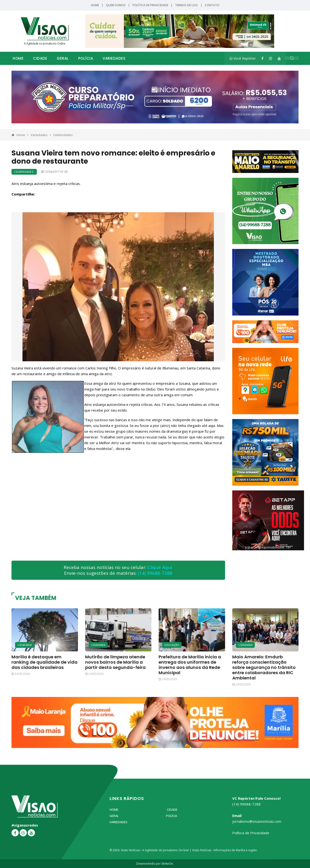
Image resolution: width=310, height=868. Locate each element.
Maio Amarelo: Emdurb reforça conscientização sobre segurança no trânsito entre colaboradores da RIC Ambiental (264, 667)
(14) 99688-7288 (155, 573)
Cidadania (25, 645)
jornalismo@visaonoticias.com (257, 821)
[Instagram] (271, 58)
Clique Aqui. (160, 567)
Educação (172, 645)
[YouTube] (279, 58)
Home (95, 5)
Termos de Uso (186, 5)
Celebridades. (63, 135)
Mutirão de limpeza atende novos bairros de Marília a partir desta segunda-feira (115, 662)
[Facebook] (262, 58)
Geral (63, 58)
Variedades (114, 58)
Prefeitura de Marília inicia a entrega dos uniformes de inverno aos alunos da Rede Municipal (190, 665)
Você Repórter (243, 58)
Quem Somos (116, 5)
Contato (212, 5)
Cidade (40, 58)
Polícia (86, 58)
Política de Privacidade (150, 5)
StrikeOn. (168, 864)
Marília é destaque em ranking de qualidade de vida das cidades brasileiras (44, 662)
